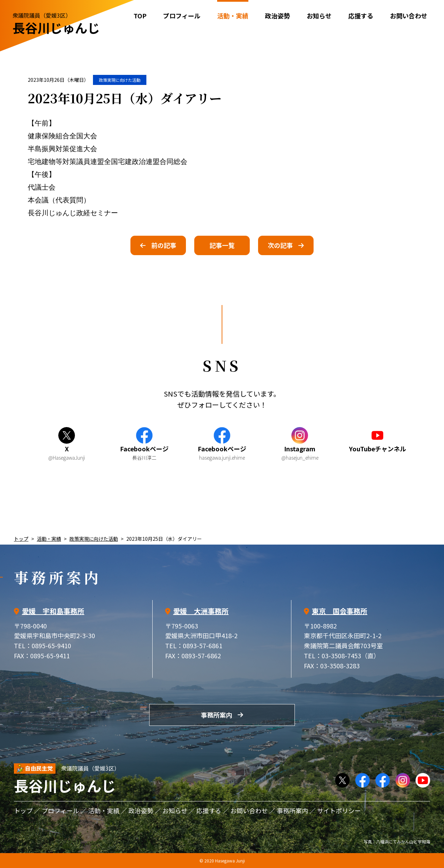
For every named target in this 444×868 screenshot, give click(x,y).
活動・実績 (49, 539)
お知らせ (319, 16)
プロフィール (182, 16)
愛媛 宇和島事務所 (53, 611)
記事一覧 (222, 245)
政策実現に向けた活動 (120, 80)
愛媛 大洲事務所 (201, 611)
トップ (21, 539)
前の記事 (164, 245)
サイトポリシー (339, 810)
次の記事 (280, 245)
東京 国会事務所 (340, 611)
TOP (140, 16)
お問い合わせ (409, 16)
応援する (361, 16)
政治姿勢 (277, 16)
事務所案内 (216, 715)
